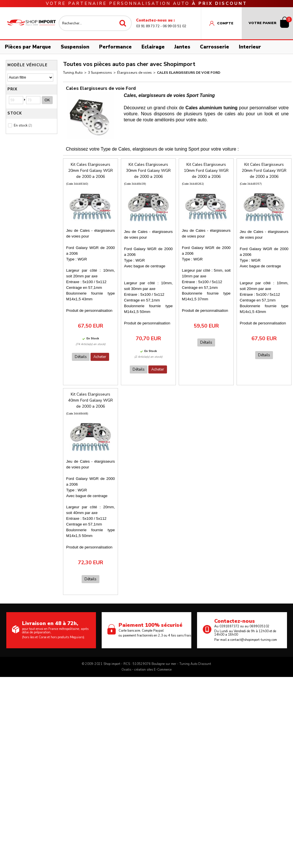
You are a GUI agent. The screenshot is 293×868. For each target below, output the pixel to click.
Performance (115, 47)
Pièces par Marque (28, 47)
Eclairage (153, 47)
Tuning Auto (73, 73)
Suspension (75, 47)
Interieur (250, 47)
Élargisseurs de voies (134, 73)
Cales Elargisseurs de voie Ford (189, 73)
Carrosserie (215, 47)
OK (47, 100)
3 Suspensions (100, 73)
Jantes (182, 47)
